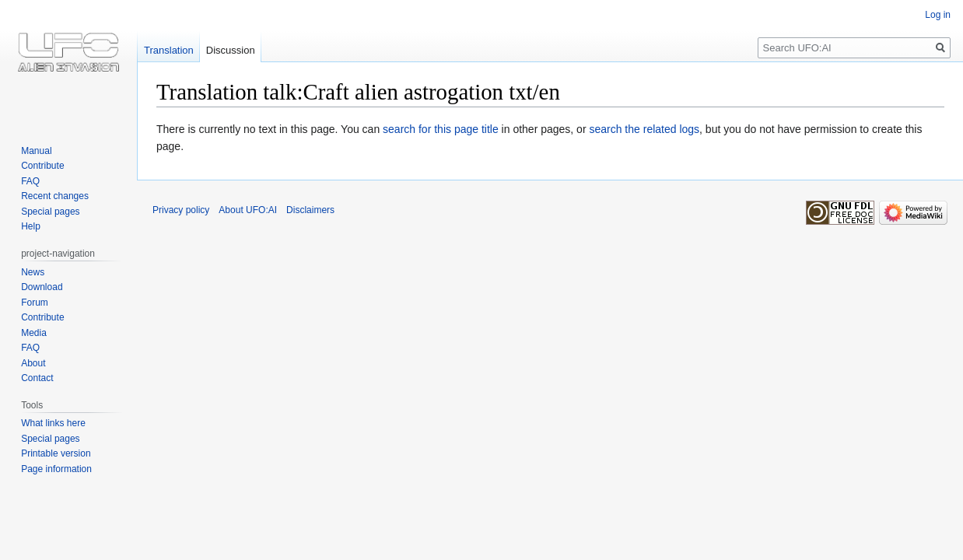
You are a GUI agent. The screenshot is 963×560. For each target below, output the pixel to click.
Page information (56, 469)
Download (42, 287)
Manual (36, 151)
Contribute (42, 166)
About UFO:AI (248, 210)
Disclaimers (310, 210)
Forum (35, 303)
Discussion (231, 50)
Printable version (56, 453)
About (33, 363)
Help (31, 226)
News (33, 272)
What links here (53, 423)
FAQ (30, 181)
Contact (37, 378)
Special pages (50, 212)
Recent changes (55, 196)
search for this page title (441, 129)
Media (34, 333)
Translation (169, 50)
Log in (938, 15)
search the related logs (644, 129)
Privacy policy (181, 210)
